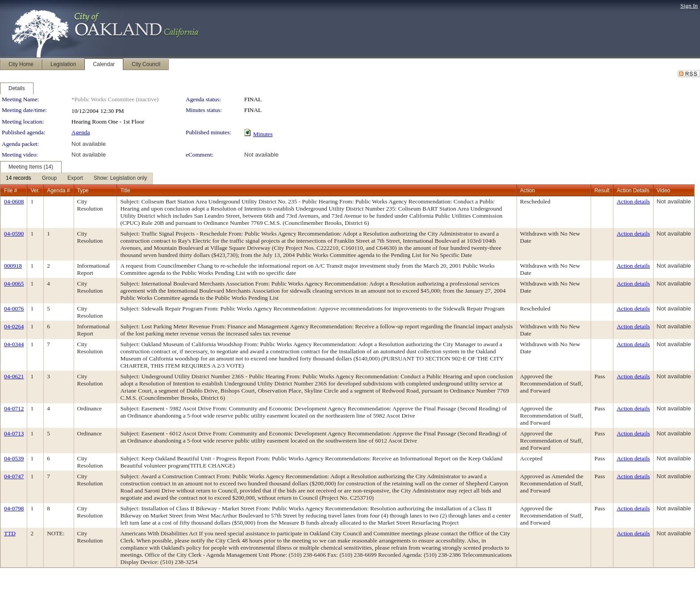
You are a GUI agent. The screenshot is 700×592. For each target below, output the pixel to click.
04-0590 (14, 234)
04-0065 (14, 284)
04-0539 (14, 458)
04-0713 (14, 433)
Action (527, 190)
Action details (633, 201)
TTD (10, 533)
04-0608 (14, 201)
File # (10, 190)
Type (83, 190)
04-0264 (14, 326)
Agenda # (58, 190)
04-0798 (14, 508)
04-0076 (14, 308)
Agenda (81, 132)
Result (602, 190)
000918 (13, 266)
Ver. (35, 190)
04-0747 (14, 476)
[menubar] (76, 178)
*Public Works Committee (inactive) (115, 99)
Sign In (689, 6)
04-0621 (14, 376)
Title (125, 190)
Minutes (263, 134)
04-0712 (14, 408)
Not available (89, 144)
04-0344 (14, 344)
